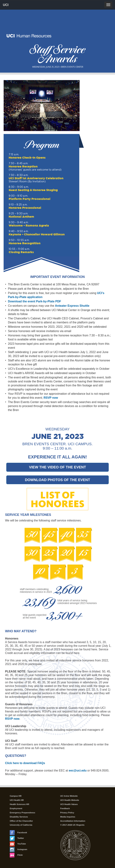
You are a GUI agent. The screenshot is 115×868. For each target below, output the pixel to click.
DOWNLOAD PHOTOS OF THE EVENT (57, 480)
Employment (16, 808)
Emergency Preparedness (22, 813)
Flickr (16, 855)
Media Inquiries (68, 817)
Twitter (17, 838)
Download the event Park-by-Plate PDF (34, 301)
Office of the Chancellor (21, 821)
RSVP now (51, 398)
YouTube (18, 844)
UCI (12, 5)
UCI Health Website (70, 800)
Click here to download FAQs (25, 763)
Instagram (19, 849)
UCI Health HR (17, 800)
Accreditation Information (73, 821)
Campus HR (16, 796)
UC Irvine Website (69, 796)
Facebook (18, 833)
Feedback (65, 808)
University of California (21, 825)
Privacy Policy (67, 813)
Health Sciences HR (19, 804)
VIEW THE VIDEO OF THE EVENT (58, 467)
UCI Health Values (69, 804)
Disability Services (19, 817)
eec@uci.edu (78, 770)
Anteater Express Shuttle (72, 306)
